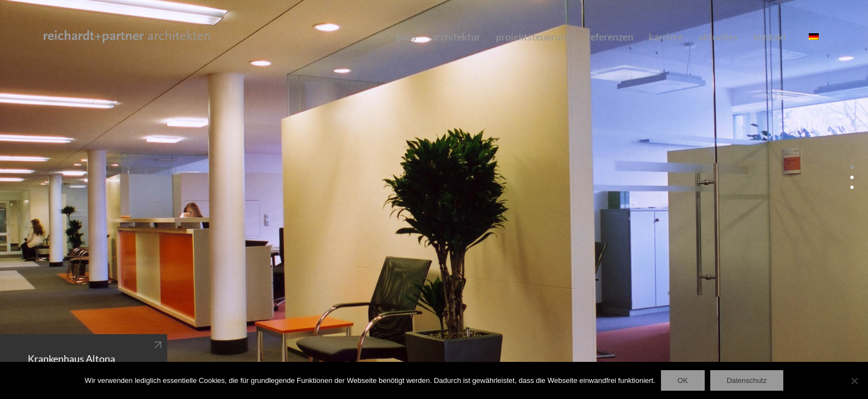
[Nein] (854, 381)
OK (683, 380)
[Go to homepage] (127, 37)
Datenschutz (747, 380)
